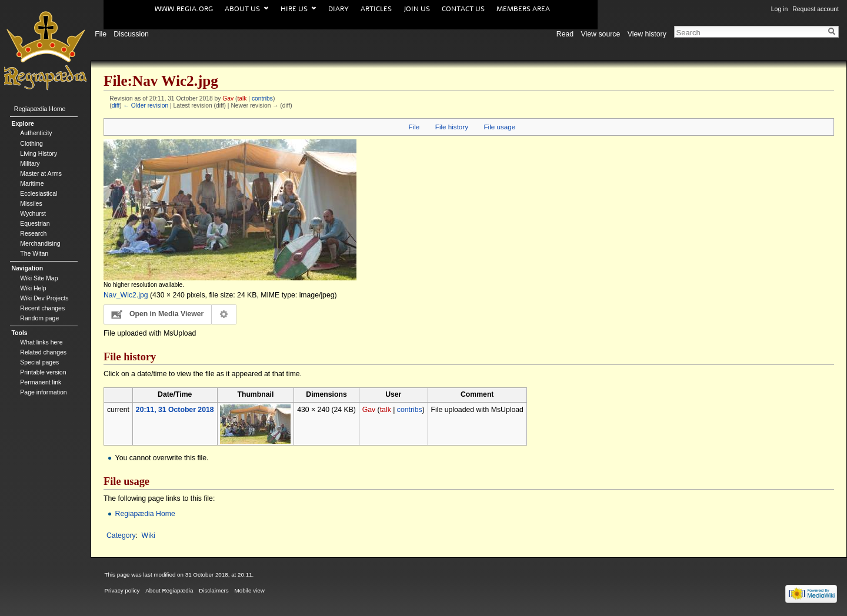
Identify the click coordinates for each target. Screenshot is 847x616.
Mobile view (250, 590)
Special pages (39, 362)
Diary (339, 9)
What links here (41, 342)
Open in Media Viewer (166, 314)
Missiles (31, 203)
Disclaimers (214, 590)
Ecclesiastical (39, 193)
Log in (780, 9)
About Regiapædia (169, 590)
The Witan (34, 253)
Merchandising (40, 243)
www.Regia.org (184, 9)
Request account (816, 9)
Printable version (43, 372)
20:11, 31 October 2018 (175, 410)
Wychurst (33, 213)
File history (452, 127)
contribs (262, 98)
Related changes (43, 352)
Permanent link (41, 382)
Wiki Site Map (39, 278)
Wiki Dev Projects (44, 298)
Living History (39, 153)
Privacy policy (122, 590)
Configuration (224, 314)
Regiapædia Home (145, 514)
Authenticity (36, 133)
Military (30, 163)
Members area (523, 9)
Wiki (149, 535)
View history (647, 32)
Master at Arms (41, 173)
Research (33, 233)
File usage (500, 127)
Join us (417, 9)
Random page (39, 318)
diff (116, 106)
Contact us (463, 9)
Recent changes (42, 308)
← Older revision (146, 106)
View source (601, 32)
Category (121, 535)
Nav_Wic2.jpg (126, 295)
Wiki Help (33, 288)
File (414, 127)
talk (242, 98)
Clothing (31, 143)
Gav (228, 98)
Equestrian (35, 223)
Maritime (32, 183)
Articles (376, 9)
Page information (43, 392)
